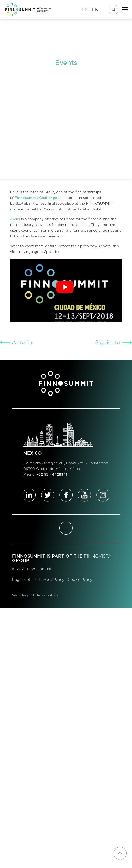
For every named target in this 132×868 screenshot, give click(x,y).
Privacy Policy (52, 580)
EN (95, 10)
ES (85, 10)
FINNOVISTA (98, 556)
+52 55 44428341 (52, 475)
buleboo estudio (46, 595)
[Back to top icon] (120, 853)
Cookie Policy (80, 580)
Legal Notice (24, 580)
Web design (22, 595)
